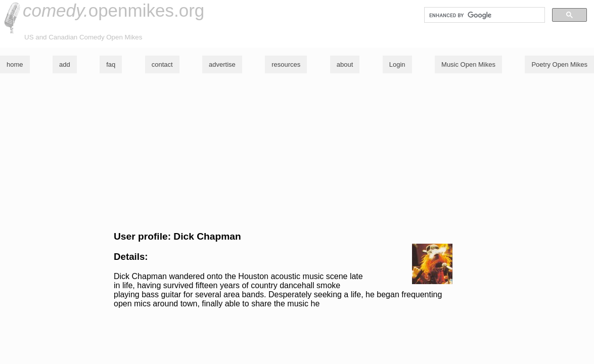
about (345, 64)
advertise (222, 64)
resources (286, 64)
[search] (484, 15)
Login (397, 64)
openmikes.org (113, 10)
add (65, 64)
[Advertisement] (297, 152)
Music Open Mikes (468, 64)
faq (111, 64)
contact (162, 64)
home (15, 64)
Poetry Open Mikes (559, 64)
